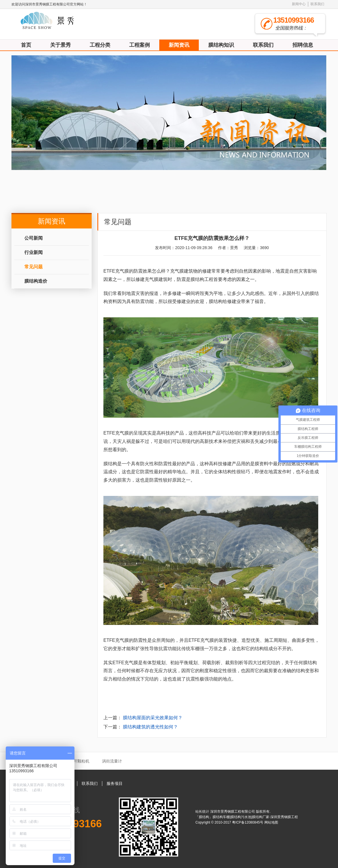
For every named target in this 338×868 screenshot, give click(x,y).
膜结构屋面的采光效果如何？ (153, 718)
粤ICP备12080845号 (248, 822)
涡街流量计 (112, 761)
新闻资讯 (179, 45)
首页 (26, 45)
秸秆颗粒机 (79, 761)
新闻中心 (299, 4)
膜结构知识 (221, 45)
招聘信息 (303, 45)
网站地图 (271, 822)
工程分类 (100, 45)
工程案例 (139, 45)
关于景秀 (60, 45)
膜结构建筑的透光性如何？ (150, 727)
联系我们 (317, 4)
